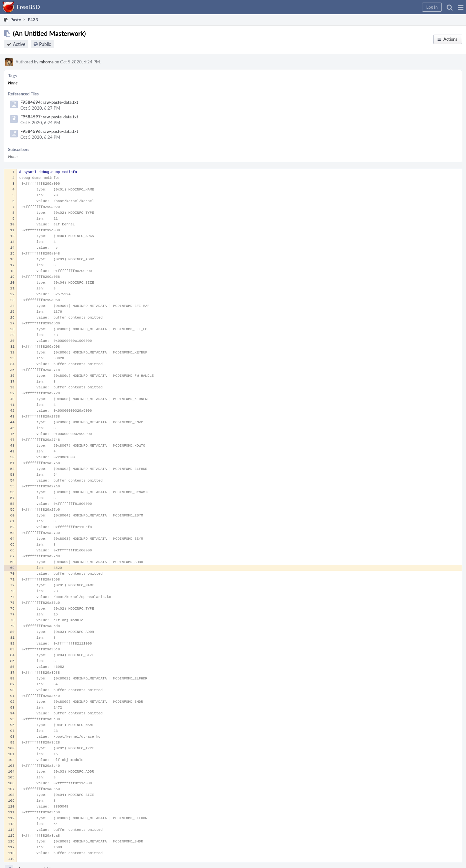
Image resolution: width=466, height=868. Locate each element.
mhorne (47, 62)
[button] (461, 7)
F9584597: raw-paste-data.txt (49, 117)
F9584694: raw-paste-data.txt (49, 102)
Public (45, 44)
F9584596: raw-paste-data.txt (49, 131)
